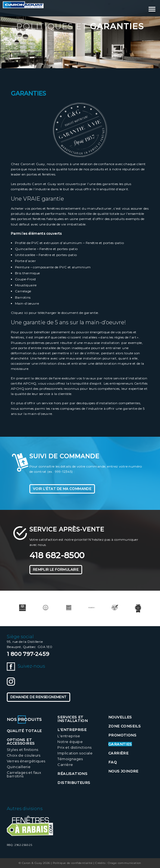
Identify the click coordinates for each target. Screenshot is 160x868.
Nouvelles (120, 717)
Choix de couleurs (24, 755)
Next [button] (150, 608)
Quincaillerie (19, 767)
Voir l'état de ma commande (62, 489)
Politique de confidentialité (73, 863)
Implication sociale (75, 753)
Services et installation (73, 719)
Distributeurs (74, 783)
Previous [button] (10, 608)
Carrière (65, 765)
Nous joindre (123, 771)
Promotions (122, 735)
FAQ (113, 762)
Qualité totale (24, 731)
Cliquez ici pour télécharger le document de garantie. (55, 313)
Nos (24, 719)
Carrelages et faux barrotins (24, 774)
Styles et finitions (23, 750)
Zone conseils (124, 726)
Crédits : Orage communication (118, 863)
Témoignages (70, 759)
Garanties (120, 744)
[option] (22, 608)
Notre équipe (70, 742)
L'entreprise (69, 736)
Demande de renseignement (39, 697)
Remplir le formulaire (56, 570)
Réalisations (72, 774)
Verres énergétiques (26, 761)
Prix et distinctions (74, 747)
